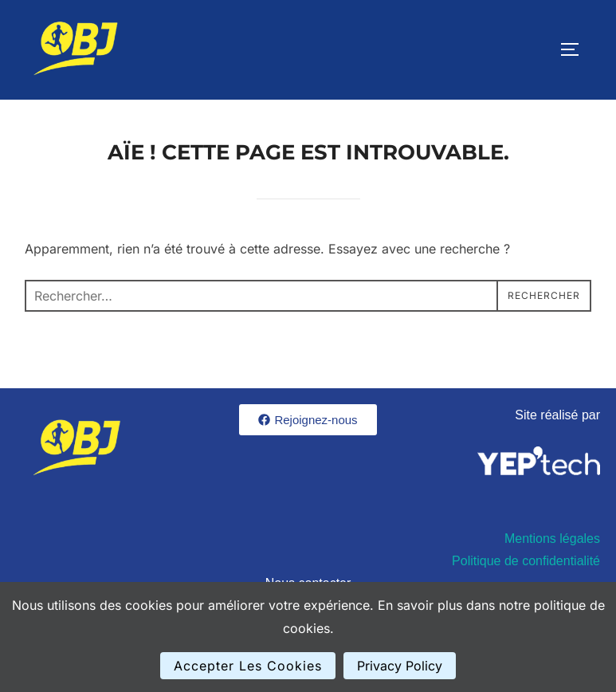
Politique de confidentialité (526, 561)
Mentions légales (552, 539)
